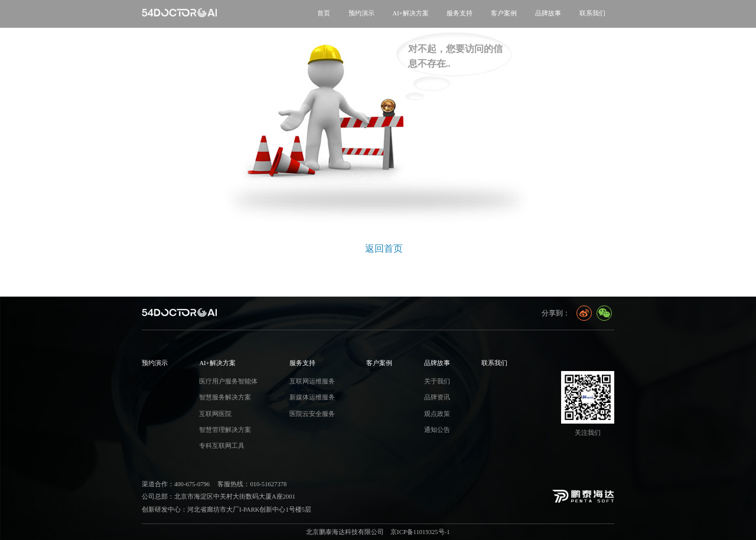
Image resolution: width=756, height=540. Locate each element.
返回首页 (384, 248)
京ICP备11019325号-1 (420, 532)
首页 (324, 13)
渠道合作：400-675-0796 (176, 484)
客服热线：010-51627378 (252, 484)
